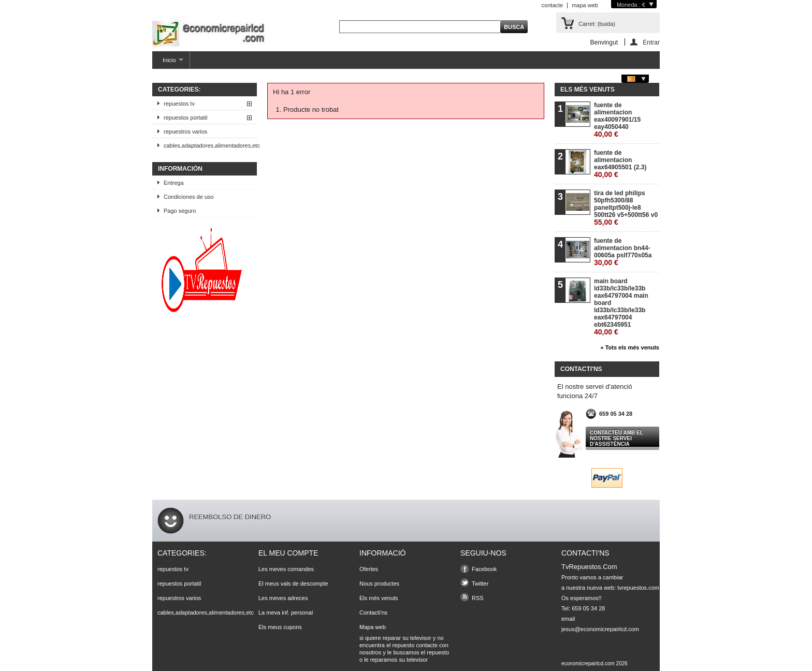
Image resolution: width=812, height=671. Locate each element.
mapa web (585, 5)
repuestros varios (185, 132)
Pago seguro (180, 211)
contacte (553, 5)
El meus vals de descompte (293, 584)
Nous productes (379, 584)
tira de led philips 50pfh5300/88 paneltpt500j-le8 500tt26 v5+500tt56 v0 (626, 208)
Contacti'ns (373, 612)
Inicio (168, 63)
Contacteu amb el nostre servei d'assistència (617, 438)
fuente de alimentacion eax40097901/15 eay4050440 (617, 120)
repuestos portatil (185, 118)
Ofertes (369, 569)
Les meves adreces (283, 598)
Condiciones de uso (189, 197)
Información (180, 169)
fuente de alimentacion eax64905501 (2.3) (620, 164)
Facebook (484, 569)
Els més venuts (588, 90)
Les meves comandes (286, 569)
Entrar (651, 42)
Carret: (597, 24)
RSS (478, 598)
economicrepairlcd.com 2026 (594, 663)
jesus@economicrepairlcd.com (600, 629)
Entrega (174, 183)
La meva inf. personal (286, 612)
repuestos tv (179, 104)
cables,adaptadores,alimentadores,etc (210, 145)
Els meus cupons (280, 627)
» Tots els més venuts (630, 347)
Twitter (480, 584)
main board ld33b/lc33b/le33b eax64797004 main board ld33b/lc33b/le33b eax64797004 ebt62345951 (621, 307)
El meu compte (288, 553)
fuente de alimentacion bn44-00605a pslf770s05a (623, 252)
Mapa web (373, 627)
